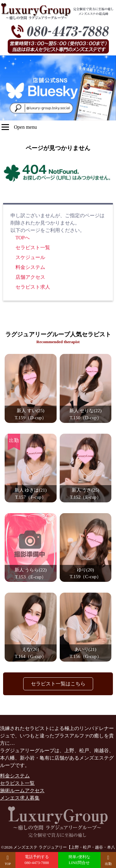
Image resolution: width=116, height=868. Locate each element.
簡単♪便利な (79, 860)
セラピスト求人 (33, 287)
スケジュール (30, 257)
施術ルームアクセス (22, 791)
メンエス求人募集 (20, 798)
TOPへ (23, 238)
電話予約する (37, 860)
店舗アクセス (30, 277)
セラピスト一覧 (33, 247)
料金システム (30, 267)
